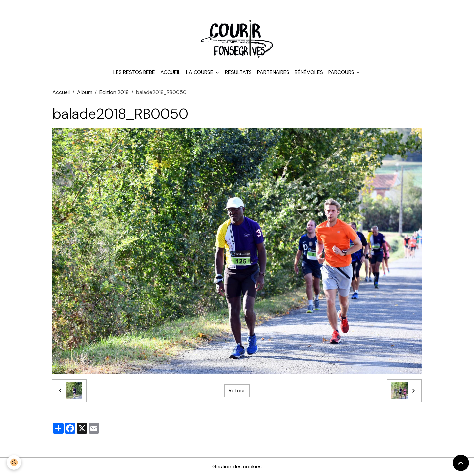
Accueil (171, 72)
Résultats (238, 72)
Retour (237, 391)
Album (85, 92)
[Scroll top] (461, 463)
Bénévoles (309, 72)
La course (200, 72)
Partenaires (273, 72)
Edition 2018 (114, 92)
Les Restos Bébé (134, 72)
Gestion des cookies (237, 467)
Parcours (342, 72)
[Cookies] (14, 462)
